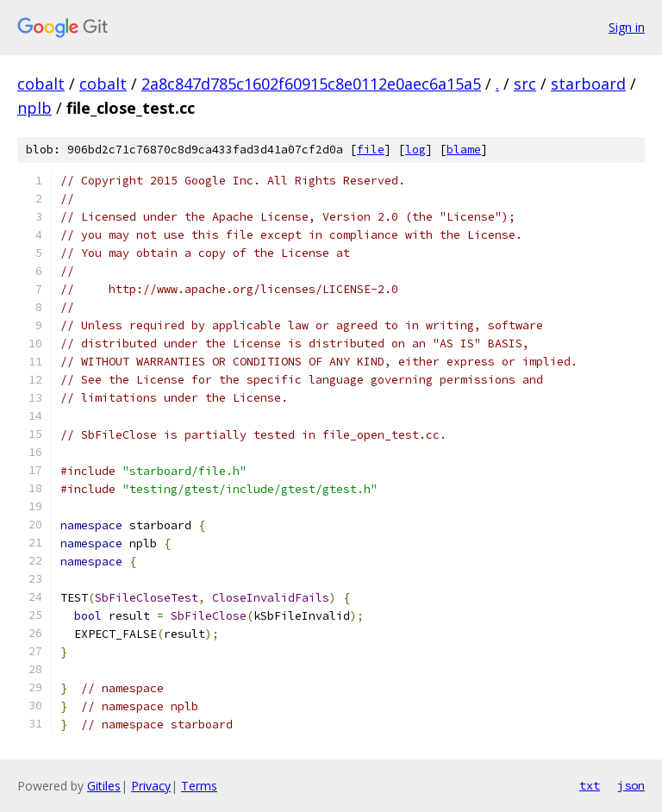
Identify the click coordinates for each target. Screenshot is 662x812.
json (631, 785)
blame (464, 150)
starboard (588, 84)
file (371, 150)
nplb (34, 108)
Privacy (151, 786)
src (525, 84)
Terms (199, 786)
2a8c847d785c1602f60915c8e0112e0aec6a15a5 (311, 84)
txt (590, 785)
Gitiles (104, 786)
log (415, 150)
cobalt (41, 84)
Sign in (627, 27)
